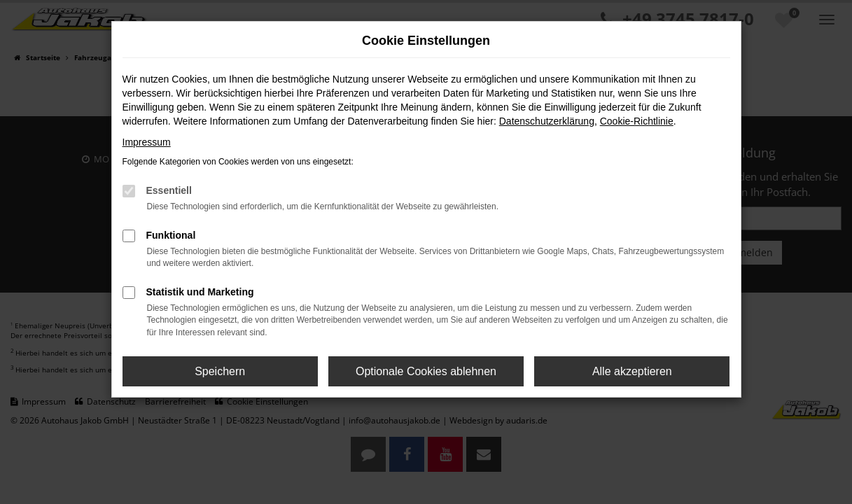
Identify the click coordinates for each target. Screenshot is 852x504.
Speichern (220, 371)
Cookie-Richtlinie (637, 121)
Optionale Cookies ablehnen (426, 371)
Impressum (147, 142)
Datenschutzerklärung (547, 121)
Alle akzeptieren (632, 371)
